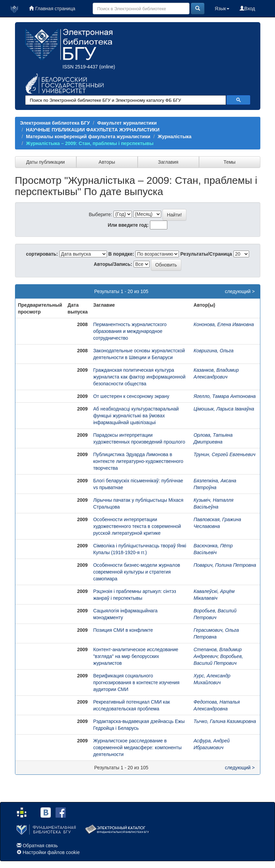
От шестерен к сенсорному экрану (131, 396)
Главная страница (52, 9)
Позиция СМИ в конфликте (123, 630)
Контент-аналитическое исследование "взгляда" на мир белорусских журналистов (136, 656)
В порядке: (121, 254)
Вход (247, 9)
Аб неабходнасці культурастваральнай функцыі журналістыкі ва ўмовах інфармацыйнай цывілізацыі (136, 416)
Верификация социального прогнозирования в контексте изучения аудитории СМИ (136, 682)
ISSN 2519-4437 (80, 67)
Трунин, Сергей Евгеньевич (225, 454)
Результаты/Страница (206, 254)
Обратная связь (40, 846)
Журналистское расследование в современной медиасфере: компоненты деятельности (137, 748)
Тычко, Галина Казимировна (225, 721)
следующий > (240, 291)
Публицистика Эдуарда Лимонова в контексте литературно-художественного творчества (138, 461)
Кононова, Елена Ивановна (224, 324)
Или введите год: (128, 225)
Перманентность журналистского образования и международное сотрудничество (130, 331)
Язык (222, 9)
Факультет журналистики (127, 123)
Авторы (107, 162)
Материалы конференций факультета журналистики (88, 136)
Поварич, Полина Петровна (225, 565)
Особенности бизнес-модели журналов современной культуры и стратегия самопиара (136, 572)
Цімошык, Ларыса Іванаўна (224, 409)
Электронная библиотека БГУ (55, 123)
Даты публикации (45, 162)
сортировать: (42, 254)
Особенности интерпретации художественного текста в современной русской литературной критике (137, 526)
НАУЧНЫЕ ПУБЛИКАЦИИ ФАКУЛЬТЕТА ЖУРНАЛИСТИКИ (93, 130)
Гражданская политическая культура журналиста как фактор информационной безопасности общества (139, 377)
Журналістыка (175, 136)
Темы (230, 162)
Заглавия (168, 162)
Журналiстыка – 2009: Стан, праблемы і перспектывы (90, 143)
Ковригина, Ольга (213, 351)
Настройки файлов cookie (51, 852)
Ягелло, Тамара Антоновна (225, 396)
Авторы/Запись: (113, 264)
